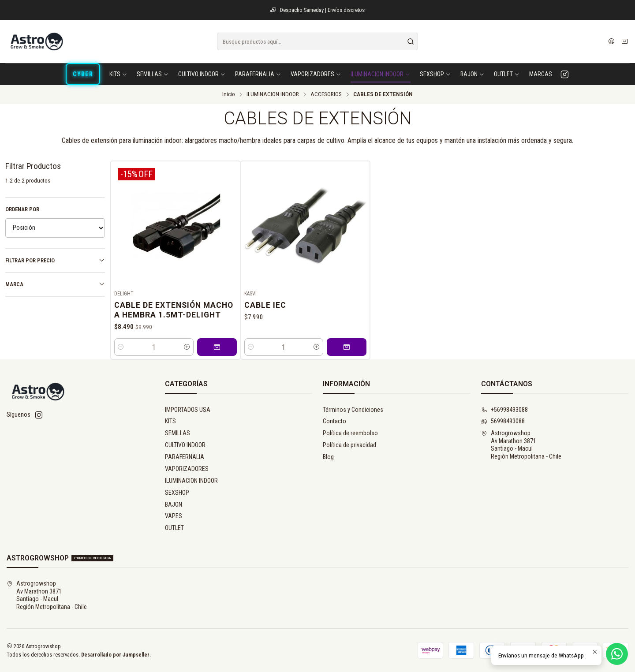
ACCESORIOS (326, 94)
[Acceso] (611, 41)
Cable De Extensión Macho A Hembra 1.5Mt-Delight (174, 310)
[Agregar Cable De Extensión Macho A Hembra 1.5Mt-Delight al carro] (217, 347)
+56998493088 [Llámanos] (504, 410)
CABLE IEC (265, 305)
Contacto (334, 421)
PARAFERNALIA (185, 457)
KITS (170, 421)
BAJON (174, 504)
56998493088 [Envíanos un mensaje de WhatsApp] (503, 421)
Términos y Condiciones (353, 410)
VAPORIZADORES (187, 469)
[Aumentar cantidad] (187, 347)
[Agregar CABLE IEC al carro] (347, 347)
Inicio (229, 94)
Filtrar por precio (55, 260)
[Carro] (625, 41)
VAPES (174, 516)
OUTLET (174, 528)
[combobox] (317, 41)
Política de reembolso (350, 433)
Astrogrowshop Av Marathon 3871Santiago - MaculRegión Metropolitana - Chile (521, 445)
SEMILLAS (177, 433)
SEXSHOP (177, 493)
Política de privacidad (349, 445)
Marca (55, 284)
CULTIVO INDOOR (185, 445)
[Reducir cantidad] (121, 347)
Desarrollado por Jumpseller (115, 655)
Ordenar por (22, 209)
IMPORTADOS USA (188, 410)
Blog (328, 457)
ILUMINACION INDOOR (273, 94)
